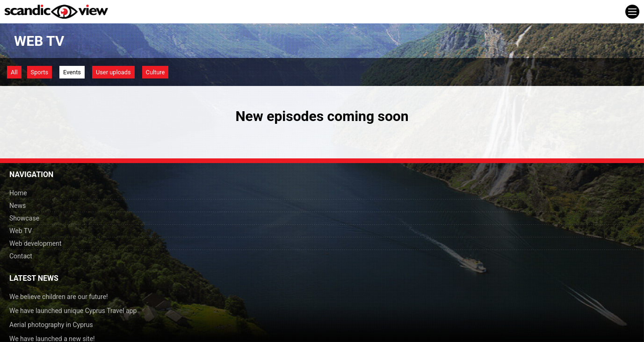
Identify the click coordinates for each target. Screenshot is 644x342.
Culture (156, 72)
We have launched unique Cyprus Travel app (73, 311)
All (14, 72)
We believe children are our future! (59, 297)
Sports (40, 72)
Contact (21, 256)
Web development (36, 243)
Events (72, 72)
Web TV (21, 231)
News (18, 206)
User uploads (113, 72)
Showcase (24, 218)
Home (18, 193)
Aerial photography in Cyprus (51, 325)
